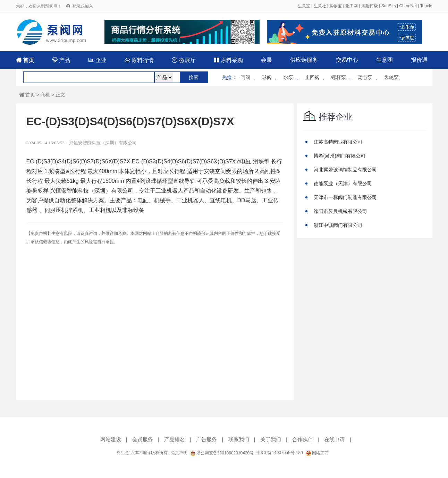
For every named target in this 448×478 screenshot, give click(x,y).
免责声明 (179, 453)
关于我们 (271, 439)
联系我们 (239, 439)
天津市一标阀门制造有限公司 (345, 197)
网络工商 (317, 453)
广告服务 (206, 439)
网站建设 (111, 439)
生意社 (320, 6)
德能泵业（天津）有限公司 (343, 183)
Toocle (426, 6)
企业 (97, 60)
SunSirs (389, 6)
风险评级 (370, 6)
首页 (25, 60)
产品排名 (175, 439)
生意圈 (384, 60)
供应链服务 (304, 60)
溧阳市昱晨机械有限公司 (340, 211)
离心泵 (365, 77)
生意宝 (304, 6)
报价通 (419, 60)
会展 (267, 60)
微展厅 (184, 60)
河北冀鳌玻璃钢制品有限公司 (345, 170)
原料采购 (228, 60)
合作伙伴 (303, 439)
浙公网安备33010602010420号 (222, 453)
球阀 (267, 77)
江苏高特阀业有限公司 (338, 142)
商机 (45, 95)
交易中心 (347, 60)
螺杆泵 (339, 77)
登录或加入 (83, 6)
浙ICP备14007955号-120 (280, 453)
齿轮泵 (391, 77)
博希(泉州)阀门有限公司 (340, 156)
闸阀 (245, 77)
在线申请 (335, 439)
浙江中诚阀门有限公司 (338, 225)
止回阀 (312, 77)
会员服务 (143, 439)
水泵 (288, 77)
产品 (61, 60)
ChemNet (408, 6)
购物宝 (336, 6)
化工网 (352, 6)
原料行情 (139, 60)
